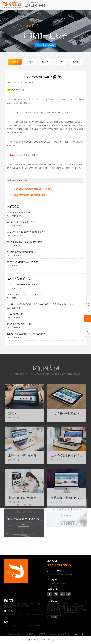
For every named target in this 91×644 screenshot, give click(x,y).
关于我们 (24, 15)
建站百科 (30, 62)
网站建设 (62, 610)
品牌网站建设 (9, 604)
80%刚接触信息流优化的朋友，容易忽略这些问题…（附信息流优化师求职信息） (41, 305)
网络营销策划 (20, 604)
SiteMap (64, 583)
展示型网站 (8, 615)
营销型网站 (17, 615)
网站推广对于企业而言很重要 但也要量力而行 (26, 232)
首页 (10, 15)
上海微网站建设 (59, 613)
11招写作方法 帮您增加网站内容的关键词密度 (26, 334)
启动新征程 (67, 506)
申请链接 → (55, 617)
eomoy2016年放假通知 (17, 315)
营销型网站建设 (53, 604)
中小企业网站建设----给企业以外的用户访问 (25, 242)
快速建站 (29, 26)
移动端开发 (27, 615)
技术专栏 (61, 62)
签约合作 (76, 62)
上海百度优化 (72, 606)
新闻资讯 (74, 15)
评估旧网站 (24, 517)
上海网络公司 (78, 608)
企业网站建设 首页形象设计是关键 (21, 223)
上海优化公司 (55, 608)
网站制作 (70, 610)
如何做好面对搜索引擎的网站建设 (21, 252)
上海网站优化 (60, 606)
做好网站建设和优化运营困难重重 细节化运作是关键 (33, 189)
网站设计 (78, 610)
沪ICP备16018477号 (75, 634)
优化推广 (45, 62)
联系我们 (12, 26)
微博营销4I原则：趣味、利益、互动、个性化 (26, 295)
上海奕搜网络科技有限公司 (12, 5)
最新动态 (15, 62)
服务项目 (40, 15)
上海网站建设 (65, 604)
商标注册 (25, 606)
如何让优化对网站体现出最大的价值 (22, 285)
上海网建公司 (67, 608)
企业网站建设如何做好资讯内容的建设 (23, 262)
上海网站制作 (77, 604)
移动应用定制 (31, 604)
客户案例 (57, 15)
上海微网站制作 (72, 613)
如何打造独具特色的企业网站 (19, 213)
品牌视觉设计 (15, 606)
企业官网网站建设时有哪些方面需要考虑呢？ (30, 195)
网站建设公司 (22, 181)
